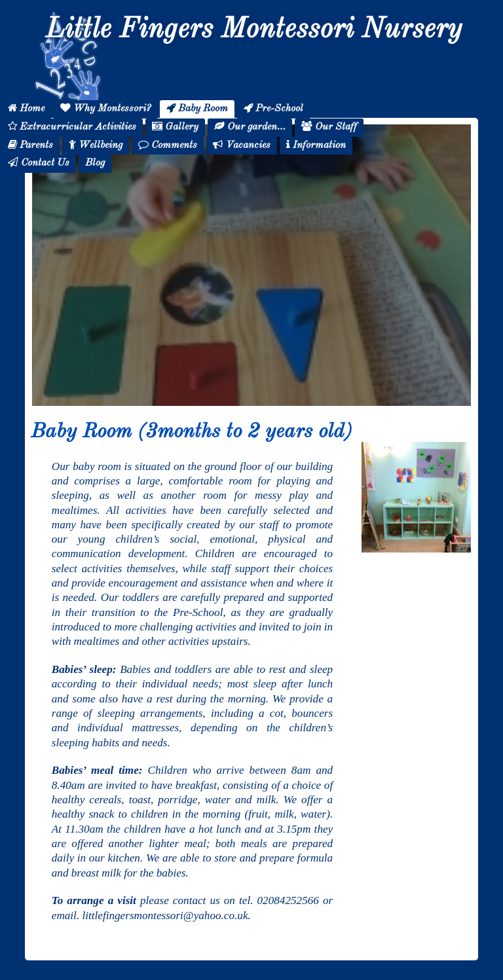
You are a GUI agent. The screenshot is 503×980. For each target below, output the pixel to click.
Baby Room (197, 108)
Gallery (175, 127)
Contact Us (39, 163)
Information (316, 145)
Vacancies (242, 145)
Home (26, 108)
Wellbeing (96, 145)
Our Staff (329, 127)
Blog (95, 163)
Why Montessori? (105, 108)
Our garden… (250, 127)
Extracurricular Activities (72, 127)
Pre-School (273, 108)
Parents (30, 145)
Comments (168, 145)
